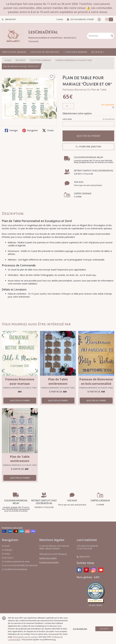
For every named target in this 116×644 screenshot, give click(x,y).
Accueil (8, 60)
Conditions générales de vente (16, 562)
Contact (60, 19)
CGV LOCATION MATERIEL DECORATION (20, 565)
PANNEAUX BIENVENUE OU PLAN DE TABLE (74, 60)
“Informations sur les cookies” (25, 637)
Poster (48, 130)
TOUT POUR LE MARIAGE (40, 60)
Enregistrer (30, 130)
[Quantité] (68, 106)
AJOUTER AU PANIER (88, 136)
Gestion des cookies (48, 558)
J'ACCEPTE (104, 629)
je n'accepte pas (80, 629)
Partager (11, 130)
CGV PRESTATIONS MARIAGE (14, 569)
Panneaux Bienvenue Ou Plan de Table (85, 90)
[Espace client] (99, 19)
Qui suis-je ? (8, 558)
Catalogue (7, 550)
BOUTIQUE (20, 60)
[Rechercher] (112, 36)
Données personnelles (49, 562)
